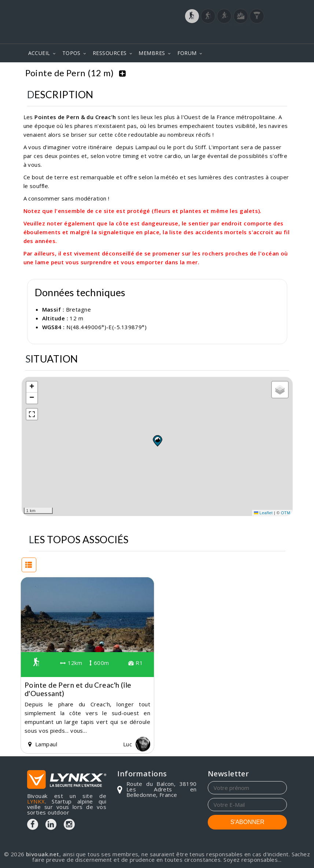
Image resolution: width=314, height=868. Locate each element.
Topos (187, 73)
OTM (286, 512)
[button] (157, 440)
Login (251, 36)
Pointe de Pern (263, 73)
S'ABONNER (247, 821)
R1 (136, 662)
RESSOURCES (110, 53)
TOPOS (71, 53)
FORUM (187, 53)
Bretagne (219, 73)
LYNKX (36, 801)
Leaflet (263, 512)
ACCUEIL (39, 53)
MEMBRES (152, 53)
